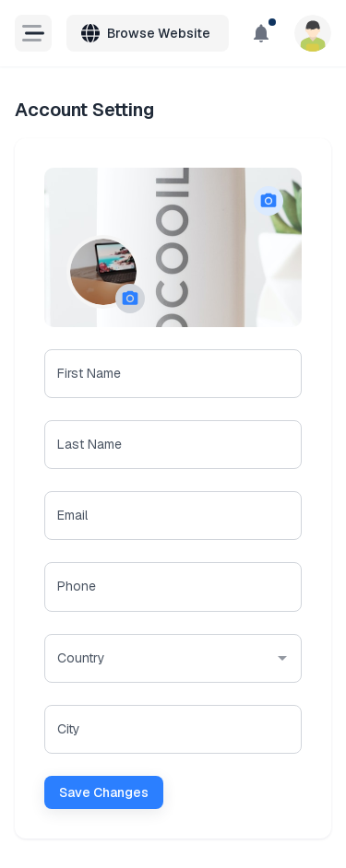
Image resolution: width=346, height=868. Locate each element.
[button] (130, 299)
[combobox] (147, 658)
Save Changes (104, 792)
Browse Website (146, 33)
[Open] (282, 658)
